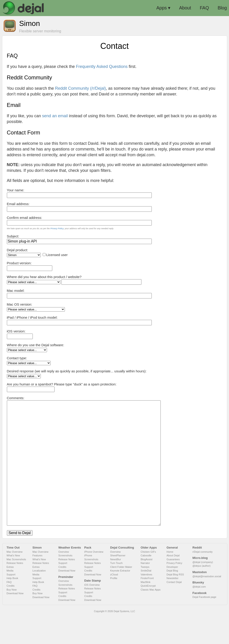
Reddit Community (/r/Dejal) (80, 88)
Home (170, 579)
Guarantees (173, 587)
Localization (39, 598)
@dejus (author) (202, 593)
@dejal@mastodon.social (207, 604)
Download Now (15, 621)
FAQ (9, 610)
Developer (172, 594)
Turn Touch (116, 591)
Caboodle (146, 583)
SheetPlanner (118, 583)
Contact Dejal (174, 610)
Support (11, 602)
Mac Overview (15, 579)
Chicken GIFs (148, 579)
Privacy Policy (57, 229)
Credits (11, 613)
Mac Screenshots (16, 587)
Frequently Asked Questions (102, 67)
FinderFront (147, 606)
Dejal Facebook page (204, 624)
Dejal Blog (172, 598)
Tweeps (145, 594)
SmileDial (146, 598)
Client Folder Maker (121, 594)
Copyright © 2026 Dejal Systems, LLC (115, 639)
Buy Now (12, 617)
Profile (114, 606)
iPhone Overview (94, 579)
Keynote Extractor (120, 598)
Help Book (12, 606)
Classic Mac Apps (151, 617)
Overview (64, 579)
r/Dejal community (203, 579)
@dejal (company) (203, 590)
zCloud (114, 602)
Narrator (145, 591)
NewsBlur (116, 587)
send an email (55, 116)
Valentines (147, 602)
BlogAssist (147, 587)
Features (37, 583)
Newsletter (173, 606)
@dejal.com (199, 614)
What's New (13, 583)
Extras (10, 594)
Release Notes (15, 591)
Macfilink (146, 610)
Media (10, 598)
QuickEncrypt (148, 613)
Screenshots (65, 583)
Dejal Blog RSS (175, 602)
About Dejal (173, 583)
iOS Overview (92, 612)
